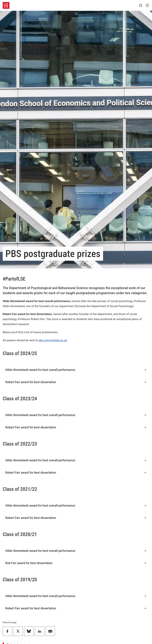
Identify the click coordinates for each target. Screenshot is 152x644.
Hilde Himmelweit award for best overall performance (76, 370)
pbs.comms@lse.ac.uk (53, 340)
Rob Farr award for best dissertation (76, 563)
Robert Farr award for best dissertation (76, 382)
